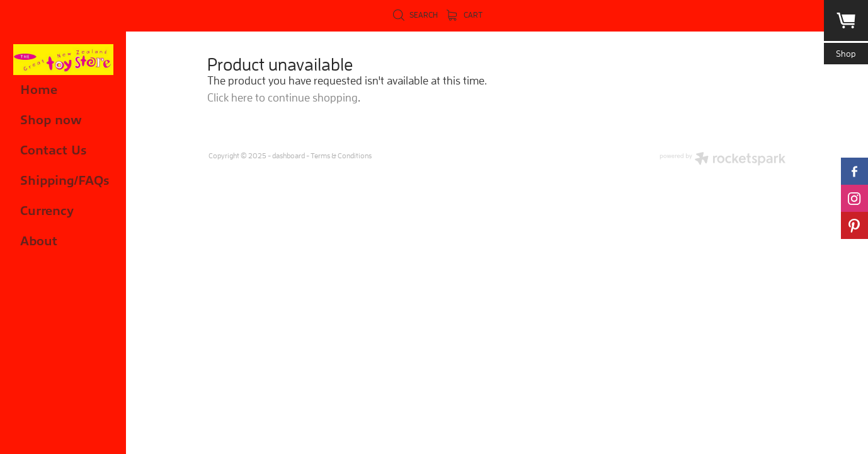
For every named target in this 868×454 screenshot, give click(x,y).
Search (415, 15)
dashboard (288, 155)
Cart (465, 15)
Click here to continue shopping (283, 97)
